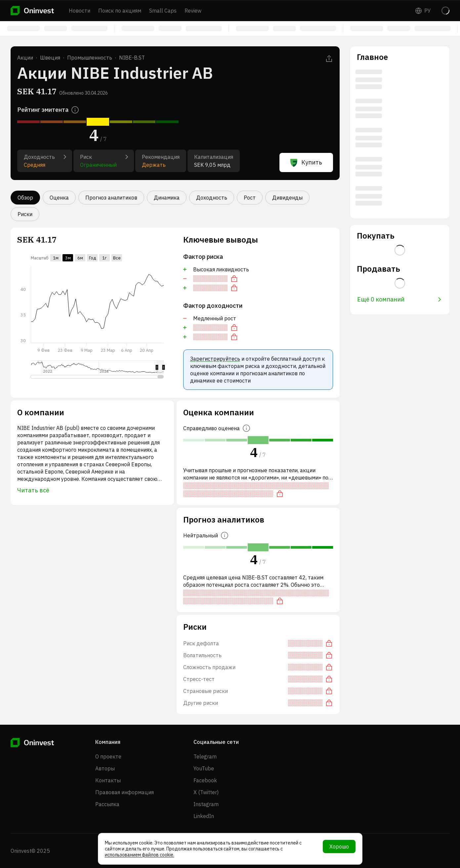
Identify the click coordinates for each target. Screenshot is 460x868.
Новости (80, 11)
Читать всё (33, 490)
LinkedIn (204, 816)
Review (193, 11)
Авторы (105, 768)
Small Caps (163, 11)
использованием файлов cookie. (140, 855)
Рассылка (107, 804)
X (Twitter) (206, 792)
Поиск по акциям (120, 11)
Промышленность (90, 58)
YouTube (204, 768)
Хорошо (339, 846)
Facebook (205, 780)
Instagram (206, 804)
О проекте (108, 756)
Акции (25, 58)
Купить (306, 162)
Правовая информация (125, 792)
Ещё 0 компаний (399, 299)
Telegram (205, 756)
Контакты (108, 780)
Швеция (50, 58)
